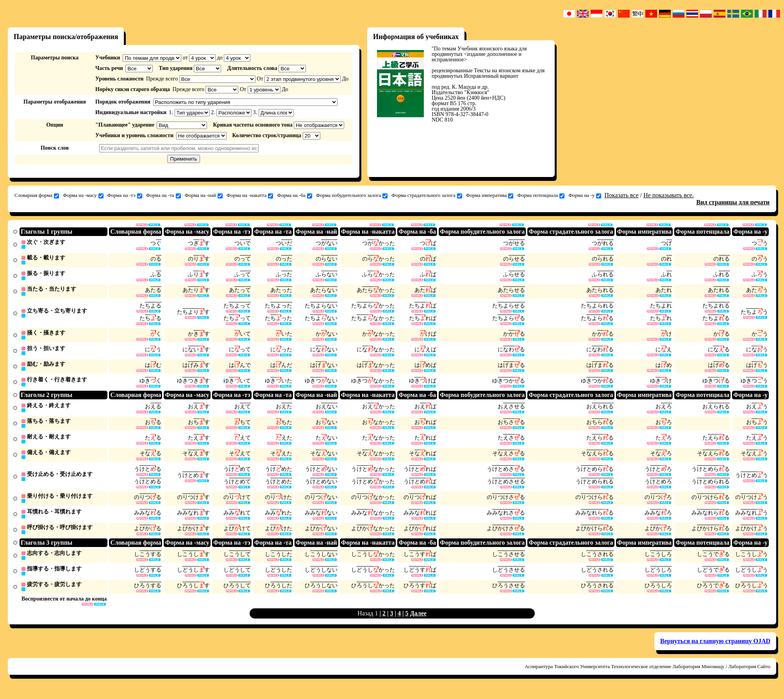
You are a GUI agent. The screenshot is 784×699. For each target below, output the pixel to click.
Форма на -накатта (250, 195)
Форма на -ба (295, 195)
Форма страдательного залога (427, 195)
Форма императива (490, 195)
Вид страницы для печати (733, 202)
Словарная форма (37, 195)
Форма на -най (204, 195)
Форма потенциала (541, 195)
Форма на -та (163, 195)
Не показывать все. (669, 195)
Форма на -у (585, 195)
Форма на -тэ (125, 195)
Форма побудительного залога (352, 195)
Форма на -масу (83, 195)
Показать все (621, 195)
